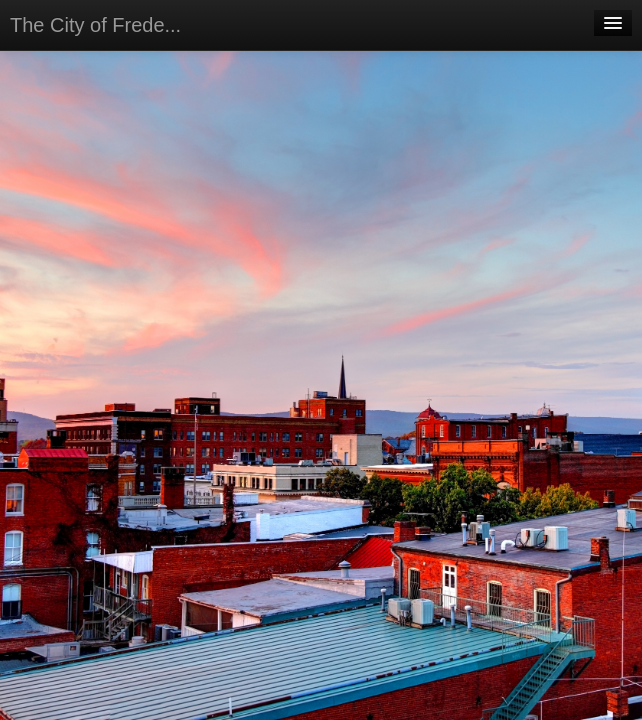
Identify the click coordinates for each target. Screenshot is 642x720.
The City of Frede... (95, 25)
